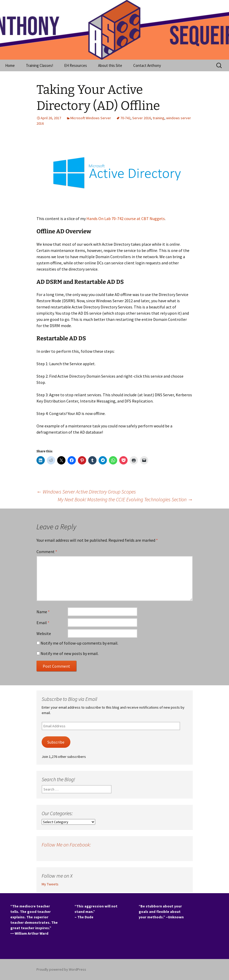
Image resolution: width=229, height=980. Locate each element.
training (158, 118)
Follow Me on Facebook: (66, 845)
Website (44, 633)
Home (10, 65)
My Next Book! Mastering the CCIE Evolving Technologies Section (125, 499)
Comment (47, 552)
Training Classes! (39, 65)
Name (43, 612)
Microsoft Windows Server (91, 118)
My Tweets (50, 884)
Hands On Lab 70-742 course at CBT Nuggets (126, 218)
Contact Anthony (147, 65)
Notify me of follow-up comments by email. (79, 643)
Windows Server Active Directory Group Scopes (86, 492)
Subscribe (56, 742)
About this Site (110, 65)
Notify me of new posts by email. (70, 653)
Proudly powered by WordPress (61, 969)
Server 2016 (142, 118)
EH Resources (76, 65)
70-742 (125, 118)
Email (43, 623)
